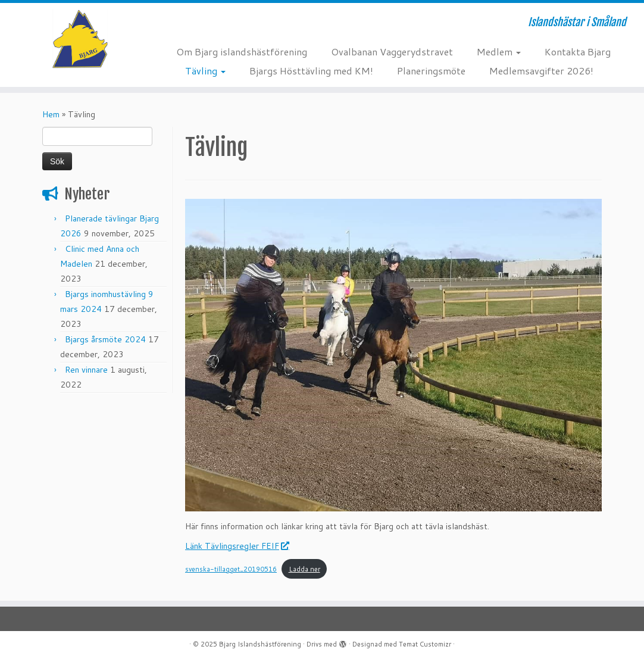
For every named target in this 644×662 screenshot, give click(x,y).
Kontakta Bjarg (578, 51)
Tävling (205, 71)
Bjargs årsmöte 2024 (105, 339)
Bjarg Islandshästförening (260, 644)
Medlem (499, 51)
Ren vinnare (86, 370)
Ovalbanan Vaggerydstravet (392, 51)
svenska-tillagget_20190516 (231, 569)
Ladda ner (304, 569)
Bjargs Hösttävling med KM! (311, 71)
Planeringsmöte (431, 71)
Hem (51, 114)
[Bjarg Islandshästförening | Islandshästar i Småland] (75, 39)
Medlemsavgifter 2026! (541, 71)
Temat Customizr (425, 644)
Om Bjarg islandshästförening (242, 51)
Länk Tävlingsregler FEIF (237, 546)
